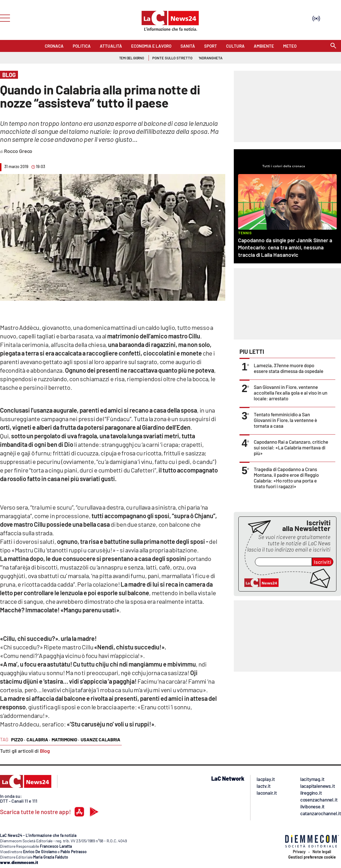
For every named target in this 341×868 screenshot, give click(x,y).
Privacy (299, 852)
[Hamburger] (3, 18)
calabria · (38, 739)
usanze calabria (101, 739)
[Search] (333, 46)
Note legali (322, 852)
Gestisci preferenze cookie (312, 857)
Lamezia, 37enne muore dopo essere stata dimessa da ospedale (289, 368)
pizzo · (18, 739)
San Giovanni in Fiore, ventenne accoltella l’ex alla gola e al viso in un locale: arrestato (291, 393)
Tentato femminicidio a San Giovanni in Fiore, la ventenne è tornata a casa (285, 420)
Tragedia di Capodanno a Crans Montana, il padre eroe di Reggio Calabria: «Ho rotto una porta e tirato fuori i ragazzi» (286, 478)
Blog (45, 751)
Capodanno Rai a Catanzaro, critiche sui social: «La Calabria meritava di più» (291, 447)
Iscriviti (323, 562)
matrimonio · (65, 739)
